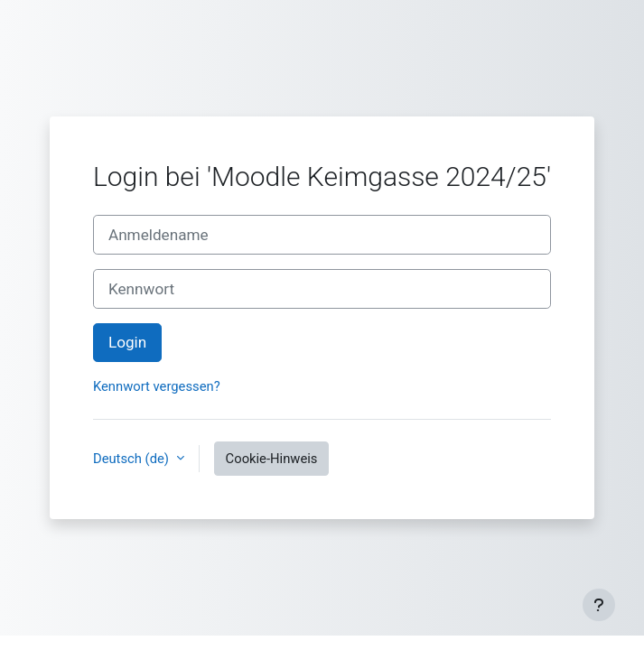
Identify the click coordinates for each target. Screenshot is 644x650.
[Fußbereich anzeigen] (599, 605)
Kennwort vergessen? (157, 386)
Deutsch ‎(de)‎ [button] (133, 459)
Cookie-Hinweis (272, 459)
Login (127, 342)
